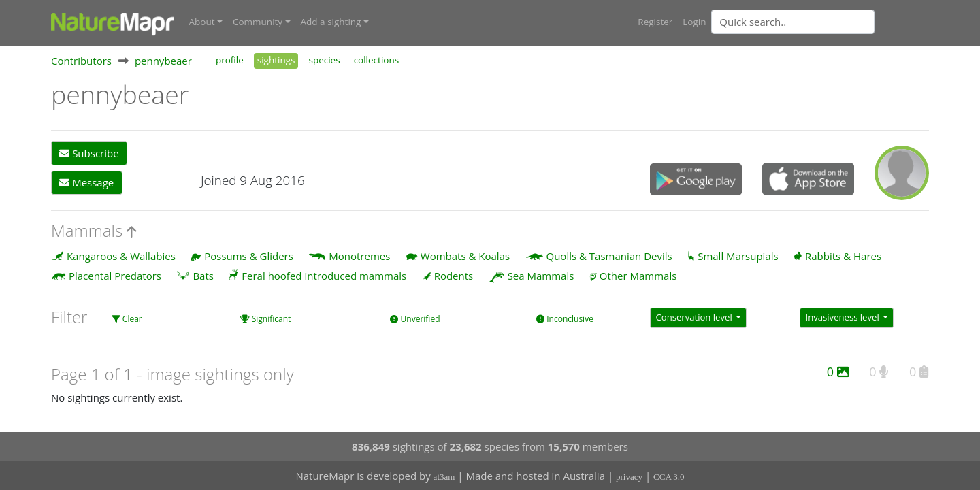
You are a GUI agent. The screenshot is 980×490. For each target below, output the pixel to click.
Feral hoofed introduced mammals (324, 276)
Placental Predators (115, 276)
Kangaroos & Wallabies (121, 256)
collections (377, 60)
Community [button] (258, 22)
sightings (276, 60)
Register (655, 22)
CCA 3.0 (669, 477)
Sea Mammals (541, 276)
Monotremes (359, 256)
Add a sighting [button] (331, 22)
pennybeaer (163, 61)
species (324, 60)
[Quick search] (793, 22)
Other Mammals (638, 276)
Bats (203, 276)
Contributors (81, 61)
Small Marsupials (738, 256)
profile (230, 60)
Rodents (454, 276)
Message (86, 182)
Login (694, 22)
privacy (629, 477)
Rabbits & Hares (843, 256)
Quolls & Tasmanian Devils (609, 256)
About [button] (202, 22)
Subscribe (89, 153)
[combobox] (820, 22)
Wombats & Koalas (465, 256)
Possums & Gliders (249, 256)
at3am (444, 477)
